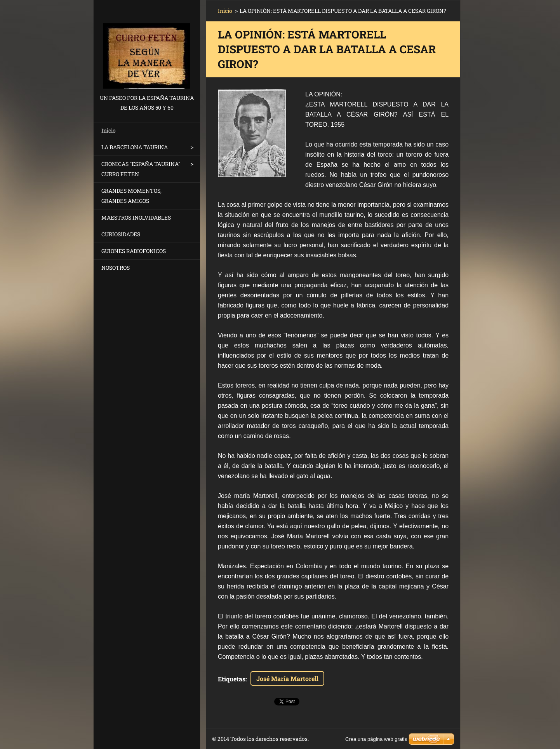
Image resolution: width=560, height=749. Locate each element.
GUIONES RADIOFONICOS (134, 251)
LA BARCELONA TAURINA (135, 147)
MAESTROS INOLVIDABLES (136, 217)
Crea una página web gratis (376, 739)
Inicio (109, 130)
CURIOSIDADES (121, 234)
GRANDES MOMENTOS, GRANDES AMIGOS (131, 196)
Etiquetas (232, 679)
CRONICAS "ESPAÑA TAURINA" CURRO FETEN (141, 169)
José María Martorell (287, 678)
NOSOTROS (116, 268)
